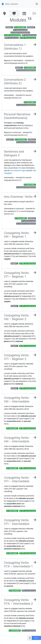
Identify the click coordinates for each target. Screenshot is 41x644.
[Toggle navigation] (37, 4)
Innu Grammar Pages (18, 171)
